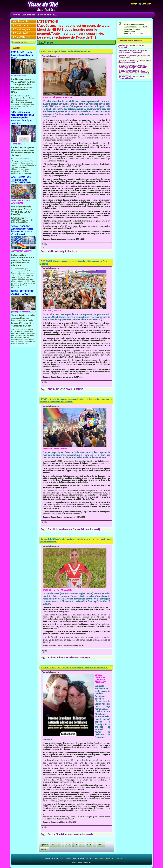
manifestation (65, 529)
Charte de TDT (44, 15)
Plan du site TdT (20, 21)
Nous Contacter (100, 858)
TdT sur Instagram (21, 29)
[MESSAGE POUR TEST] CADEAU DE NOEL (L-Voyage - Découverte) (133, 51)
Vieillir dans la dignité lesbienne (62, 251)
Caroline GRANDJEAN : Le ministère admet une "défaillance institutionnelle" (74, 668)
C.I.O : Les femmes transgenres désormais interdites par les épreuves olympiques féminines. (23, 118)
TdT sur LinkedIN (21, 33)
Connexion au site (19, 42)
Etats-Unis (53, 529)
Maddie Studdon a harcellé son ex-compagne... (69, 658)
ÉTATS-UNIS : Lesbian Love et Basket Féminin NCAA (23, 55)
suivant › (101, 845)
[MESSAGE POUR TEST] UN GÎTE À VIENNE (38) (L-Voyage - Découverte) (132, 67)
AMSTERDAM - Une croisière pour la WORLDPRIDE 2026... (22, 180)
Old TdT (110, 858)
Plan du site (119, 858)
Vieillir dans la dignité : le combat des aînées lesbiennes (66, 51)
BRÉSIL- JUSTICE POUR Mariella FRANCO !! (23, 292)
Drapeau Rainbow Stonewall (86, 529)
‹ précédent (56, 845)
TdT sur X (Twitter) (21, 37)
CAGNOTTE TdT (137, 34)
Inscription (135, 4)
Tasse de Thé (43, 4)
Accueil (16, 15)
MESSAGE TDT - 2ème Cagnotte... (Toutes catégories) (132, 77)
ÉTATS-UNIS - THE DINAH (60, 389)
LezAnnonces (28, 15)
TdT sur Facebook (21, 25)
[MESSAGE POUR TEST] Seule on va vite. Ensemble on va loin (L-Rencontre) (133, 72)
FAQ (55, 15)
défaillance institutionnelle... (81, 834)
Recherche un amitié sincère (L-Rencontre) (131, 46)
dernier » (44, 849)
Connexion (146, 4)
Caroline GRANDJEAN (57, 834)
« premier (45, 845)
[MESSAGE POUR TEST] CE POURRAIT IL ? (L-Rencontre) (134, 57)
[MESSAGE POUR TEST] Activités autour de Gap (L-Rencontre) (134, 62)
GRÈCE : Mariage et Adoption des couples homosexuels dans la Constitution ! (22, 230)
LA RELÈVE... (78, 389)
